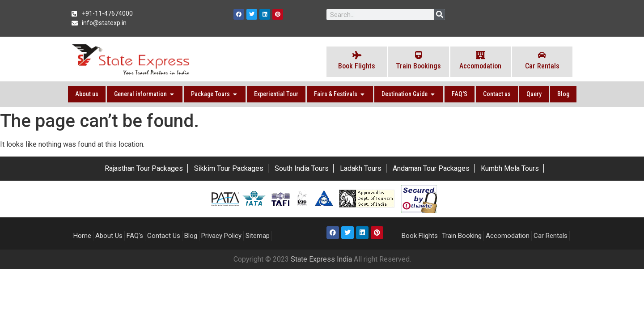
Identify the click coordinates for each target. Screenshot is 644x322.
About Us (109, 236)
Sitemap (258, 236)
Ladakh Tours (361, 168)
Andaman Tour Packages (431, 168)
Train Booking (462, 236)
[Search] (439, 15)
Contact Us (164, 236)
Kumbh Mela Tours (510, 168)
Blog (191, 236)
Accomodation (508, 236)
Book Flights (420, 236)
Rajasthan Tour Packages (144, 168)
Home (82, 236)
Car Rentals (551, 236)
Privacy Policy (221, 236)
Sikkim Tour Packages (229, 168)
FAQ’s (135, 236)
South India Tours (302, 168)
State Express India (322, 259)
